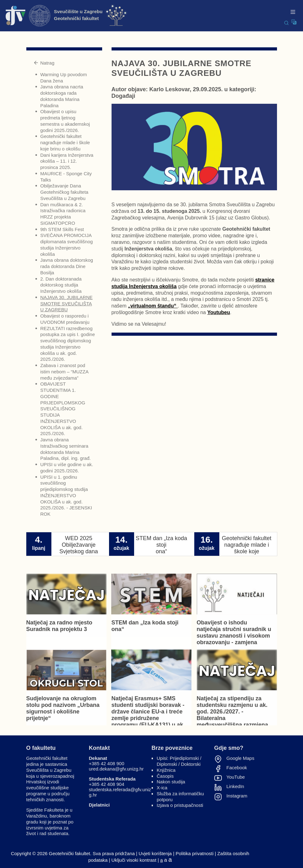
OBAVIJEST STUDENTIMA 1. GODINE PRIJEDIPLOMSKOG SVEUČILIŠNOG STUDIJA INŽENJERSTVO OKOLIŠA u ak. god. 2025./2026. (63, 409)
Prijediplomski (184, 758)
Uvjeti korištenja (155, 853)
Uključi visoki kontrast (134, 860)
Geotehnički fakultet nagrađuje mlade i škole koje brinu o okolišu (65, 142)
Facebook (237, 768)
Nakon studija (171, 782)
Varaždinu (37, 816)
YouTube (236, 777)
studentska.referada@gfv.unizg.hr (120, 792)
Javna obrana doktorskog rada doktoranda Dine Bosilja (67, 266)
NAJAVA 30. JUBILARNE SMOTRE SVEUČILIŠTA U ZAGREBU (67, 304)
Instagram (237, 796)
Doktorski (191, 764)
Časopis (165, 776)
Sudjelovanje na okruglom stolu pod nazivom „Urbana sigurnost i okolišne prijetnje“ (63, 708)
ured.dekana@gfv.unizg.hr (116, 769)
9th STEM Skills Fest (62, 229)
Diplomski (167, 764)
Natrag (44, 63)
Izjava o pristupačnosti (180, 805)
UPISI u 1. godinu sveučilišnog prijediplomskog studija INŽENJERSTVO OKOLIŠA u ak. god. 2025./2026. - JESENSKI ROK (66, 496)
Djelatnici (99, 805)
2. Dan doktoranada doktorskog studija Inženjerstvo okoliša (61, 285)
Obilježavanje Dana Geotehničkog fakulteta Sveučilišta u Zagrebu (64, 192)
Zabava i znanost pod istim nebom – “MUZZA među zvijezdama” (64, 372)
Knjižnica (166, 770)
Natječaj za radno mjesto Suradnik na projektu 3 (59, 626)
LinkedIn (235, 786)
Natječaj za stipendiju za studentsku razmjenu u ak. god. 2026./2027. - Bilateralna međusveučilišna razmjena (232, 712)
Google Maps (240, 758)
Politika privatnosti (194, 853)
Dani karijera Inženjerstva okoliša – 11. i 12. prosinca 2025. (67, 161)
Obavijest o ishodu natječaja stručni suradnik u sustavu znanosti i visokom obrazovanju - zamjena (234, 632)
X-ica (162, 788)
